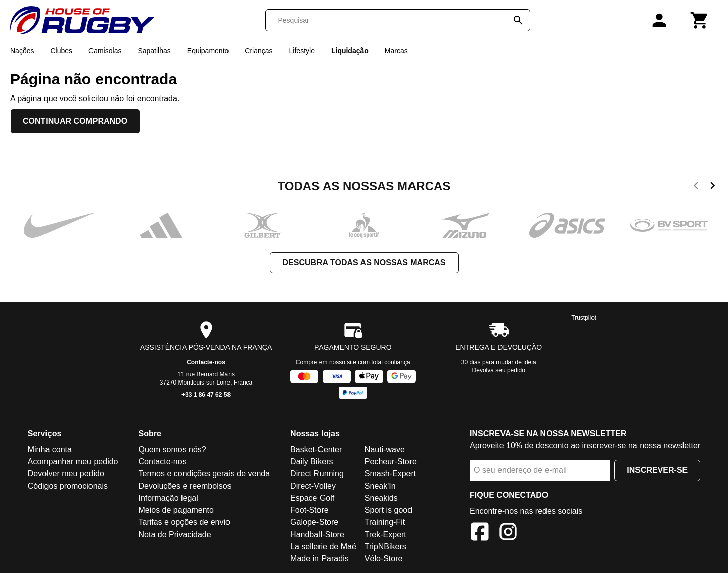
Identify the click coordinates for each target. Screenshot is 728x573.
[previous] (696, 187)
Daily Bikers (311, 462)
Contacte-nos (206, 362)
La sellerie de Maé (323, 546)
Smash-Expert (390, 474)
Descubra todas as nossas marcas (364, 262)
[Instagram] (508, 533)
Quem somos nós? (172, 449)
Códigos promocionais (68, 486)
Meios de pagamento (176, 510)
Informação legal (168, 498)
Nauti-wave (385, 449)
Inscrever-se (657, 470)
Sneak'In (380, 486)
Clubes (61, 51)
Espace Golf (312, 498)
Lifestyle (302, 51)
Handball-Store (317, 534)
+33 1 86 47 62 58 (206, 395)
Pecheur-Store (391, 462)
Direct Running (317, 474)
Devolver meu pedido (66, 474)
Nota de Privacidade (174, 534)
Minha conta (50, 449)
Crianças (259, 51)
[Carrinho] (700, 20)
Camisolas (105, 51)
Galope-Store (314, 522)
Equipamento (208, 51)
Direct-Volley (313, 486)
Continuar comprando (75, 121)
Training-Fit (385, 522)
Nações (22, 51)
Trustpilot (584, 318)
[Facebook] (480, 533)
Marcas (396, 51)
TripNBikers (385, 546)
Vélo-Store (384, 559)
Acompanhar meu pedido (73, 462)
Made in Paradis (320, 559)
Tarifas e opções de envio (184, 522)
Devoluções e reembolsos (185, 486)
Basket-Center (316, 449)
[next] (713, 187)
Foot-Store (309, 510)
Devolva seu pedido (499, 370)
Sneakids (381, 498)
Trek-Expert (385, 534)
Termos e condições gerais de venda (204, 474)
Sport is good (388, 510)
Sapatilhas (154, 51)
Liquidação (350, 51)
